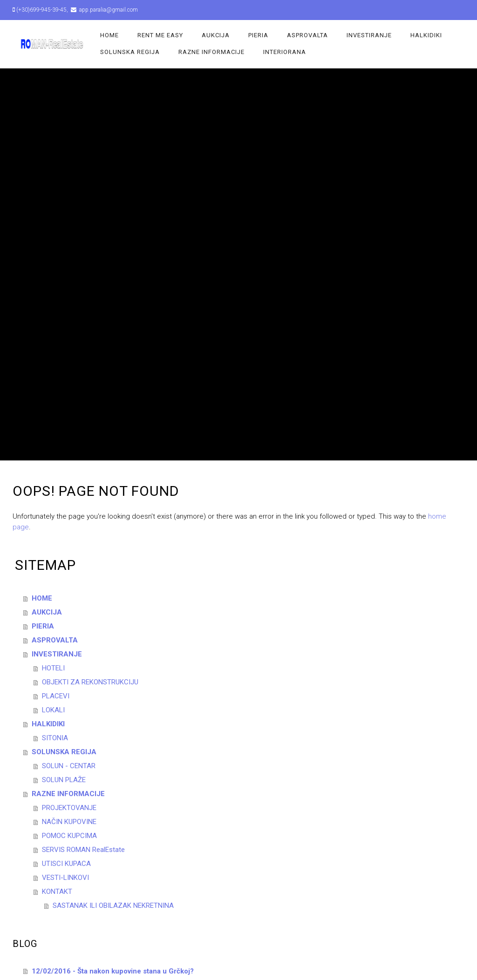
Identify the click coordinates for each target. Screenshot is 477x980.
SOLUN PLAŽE (64, 780)
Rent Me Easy (160, 35)
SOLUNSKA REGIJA (130, 52)
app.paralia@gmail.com (108, 10)
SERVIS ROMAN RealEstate (83, 850)
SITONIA (55, 738)
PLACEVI (56, 696)
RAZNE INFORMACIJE (211, 52)
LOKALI (53, 710)
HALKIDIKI (426, 35)
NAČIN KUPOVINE (69, 822)
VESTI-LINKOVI (65, 878)
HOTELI (53, 668)
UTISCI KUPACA (66, 864)
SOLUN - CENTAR (69, 766)
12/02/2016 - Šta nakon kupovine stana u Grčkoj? (113, 971)
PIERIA (258, 35)
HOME (109, 35)
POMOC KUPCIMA (69, 836)
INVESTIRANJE (369, 35)
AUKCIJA (216, 35)
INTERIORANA (285, 52)
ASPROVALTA (307, 35)
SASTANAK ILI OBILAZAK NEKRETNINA (113, 906)
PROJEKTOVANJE (69, 808)
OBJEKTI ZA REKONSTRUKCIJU (90, 682)
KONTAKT (57, 892)
